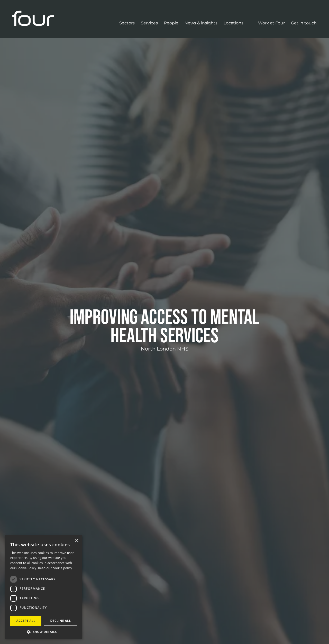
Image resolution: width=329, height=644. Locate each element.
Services (149, 23)
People (171, 23)
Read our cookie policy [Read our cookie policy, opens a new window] (55, 568)
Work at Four (271, 23)
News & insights (201, 23)
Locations (234, 23)
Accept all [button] (26, 621)
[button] (44, 631)
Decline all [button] (61, 621)
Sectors (127, 23)
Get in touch (304, 23)
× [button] (76, 541)
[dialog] (44, 587)
